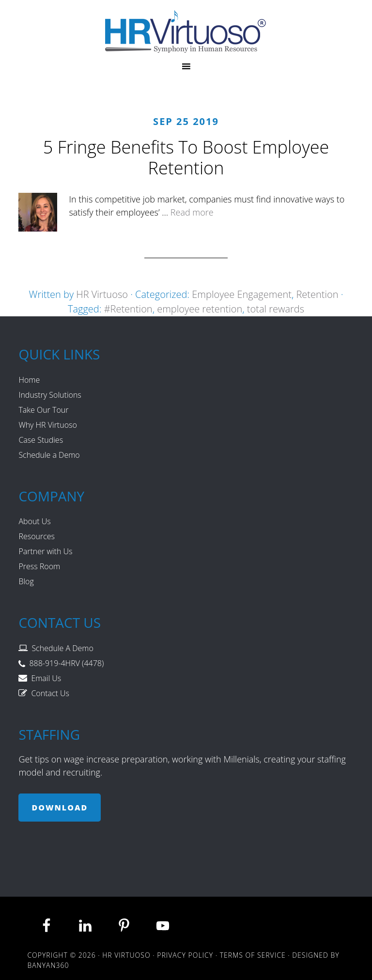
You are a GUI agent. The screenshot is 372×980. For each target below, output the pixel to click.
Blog (26, 581)
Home (29, 380)
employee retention (200, 309)
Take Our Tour (43, 410)
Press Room (39, 566)
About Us (34, 521)
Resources (37, 536)
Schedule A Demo (62, 648)
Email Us (46, 678)
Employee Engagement (242, 294)
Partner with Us (45, 551)
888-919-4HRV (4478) (66, 663)
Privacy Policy (185, 955)
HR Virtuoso (186, 31)
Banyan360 (48, 965)
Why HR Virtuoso (47, 425)
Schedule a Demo (49, 455)
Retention (317, 294)
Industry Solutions (50, 395)
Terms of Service (253, 955)
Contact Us (50, 693)
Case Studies (41, 440)
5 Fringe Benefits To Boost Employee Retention (186, 157)
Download (60, 808)
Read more (192, 212)
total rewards (276, 309)
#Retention (128, 309)
